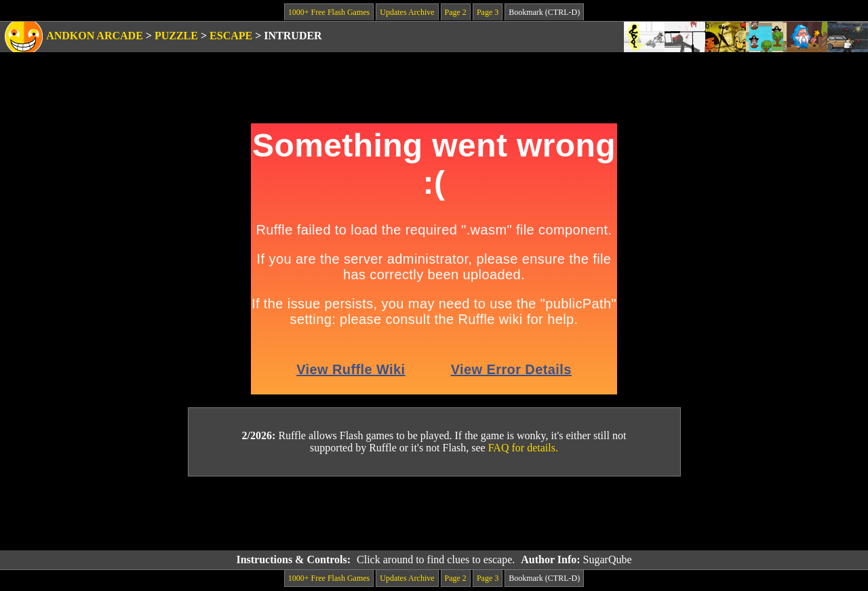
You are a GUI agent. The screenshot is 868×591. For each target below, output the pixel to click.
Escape (231, 36)
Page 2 (456, 12)
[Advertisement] (434, 514)
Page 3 (488, 12)
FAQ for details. (523, 448)
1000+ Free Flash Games (329, 12)
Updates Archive (407, 12)
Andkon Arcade (95, 36)
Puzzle (176, 36)
